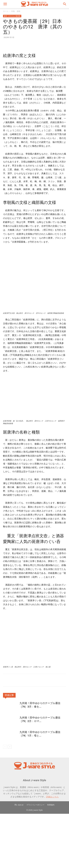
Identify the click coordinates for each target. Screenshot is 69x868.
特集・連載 (16, 11)
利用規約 (51, 859)
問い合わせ (19, 859)
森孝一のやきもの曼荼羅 (12, 16)
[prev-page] (5, 801)
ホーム (6, 11)
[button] (5, 4)
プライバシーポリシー (35, 859)
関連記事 (9, 749)
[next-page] (10, 801)
